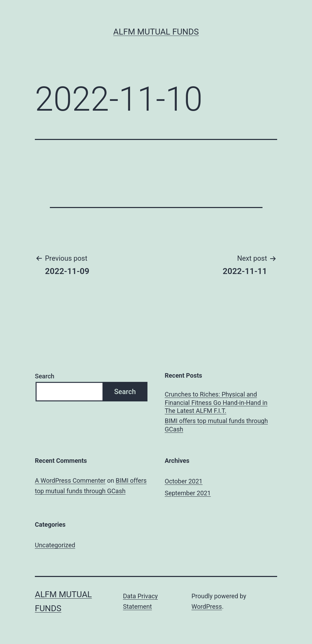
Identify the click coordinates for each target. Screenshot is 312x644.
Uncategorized (55, 545)
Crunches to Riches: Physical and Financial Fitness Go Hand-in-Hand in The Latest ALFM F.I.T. (216, 402)
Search (45, 376)
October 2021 (184, 481)
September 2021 (188, 493)
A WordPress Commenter (70, 480)
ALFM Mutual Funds (156, 32)
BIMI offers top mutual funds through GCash (216, 425)
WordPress (207, 606)
